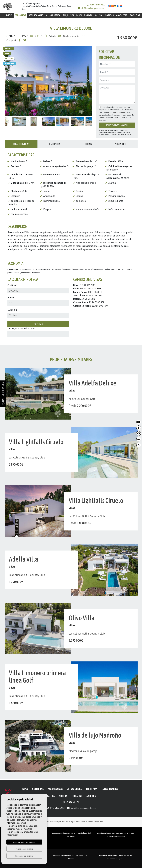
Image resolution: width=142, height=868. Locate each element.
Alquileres (68, 15)
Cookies (90, 822)
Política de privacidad (117, 112)
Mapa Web (99, 822)
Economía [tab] (88, 144)
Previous (8, 81)
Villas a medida (53, 15)
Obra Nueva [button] (20, 15)
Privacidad (81, 822)
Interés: (11, 297)
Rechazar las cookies (24, 856)
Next (88, 81)
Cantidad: (12, 285)
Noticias (109, 15)
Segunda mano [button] (36, 15)
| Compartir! (11, 40)
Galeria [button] (99, 15)
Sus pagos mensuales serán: (22, 329)
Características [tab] (21, 144)
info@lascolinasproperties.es (93, 8)
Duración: (12, 310)
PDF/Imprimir (121, 144)
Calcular (38, 324)
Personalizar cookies (24, 849)
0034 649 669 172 (96, 5)
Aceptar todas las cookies (24, 842)
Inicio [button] (9, 15)
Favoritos (135, 15)
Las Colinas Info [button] (84, 15)
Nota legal (71, 822)
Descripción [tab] (54, 144)
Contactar (122, 15)
